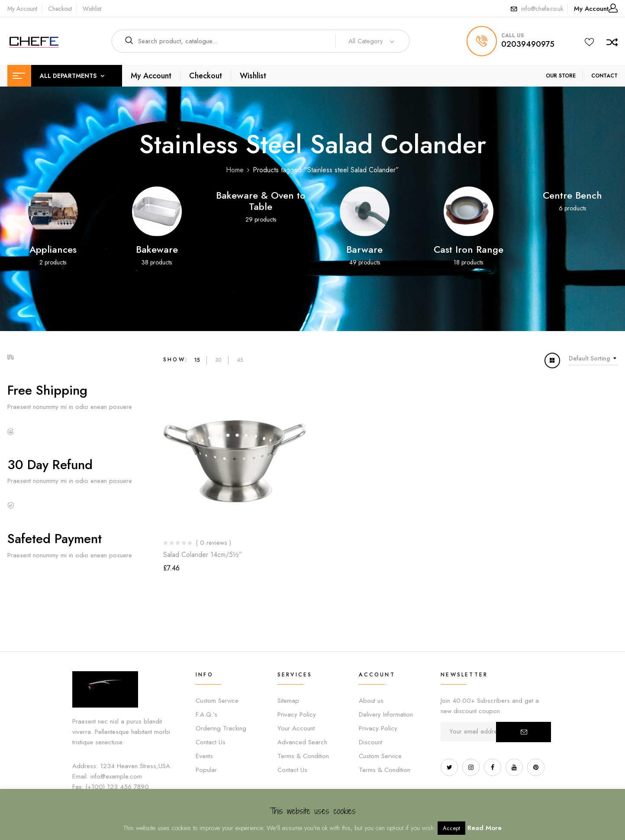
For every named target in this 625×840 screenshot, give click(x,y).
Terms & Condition (303, 756)
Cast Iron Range (469, 249)
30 (218, 360)
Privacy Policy (297, 714)
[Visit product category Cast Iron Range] (469, 211)
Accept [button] (451, 828)
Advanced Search (302, 742)
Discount (370, 742)
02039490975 (528, 44)
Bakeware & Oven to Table (261, 201)
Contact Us (211, 742)
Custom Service (217, 701)
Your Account (296, 728)
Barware (364, 249)
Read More (485, 828)
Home (235, 170)
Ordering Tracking (221, 728)
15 (197, 360)
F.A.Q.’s (206, 714)
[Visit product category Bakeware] (157, 211)
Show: (176, 360)
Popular (206, 770)
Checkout (60, 9)
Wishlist (92, 9)
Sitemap (288, 701)
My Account (22, 9)
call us (512, 35)
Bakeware (157, 249)
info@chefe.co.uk (542, 9)
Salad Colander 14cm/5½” (203, 555)
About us (371, 701)
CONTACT (604, 76)
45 (240, 360)
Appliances (53, 249)
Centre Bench (572, 195)
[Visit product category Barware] (365, 211)
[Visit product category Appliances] (53, 211)
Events (204, 756)
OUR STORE (561, 76)
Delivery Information (386, 714)
